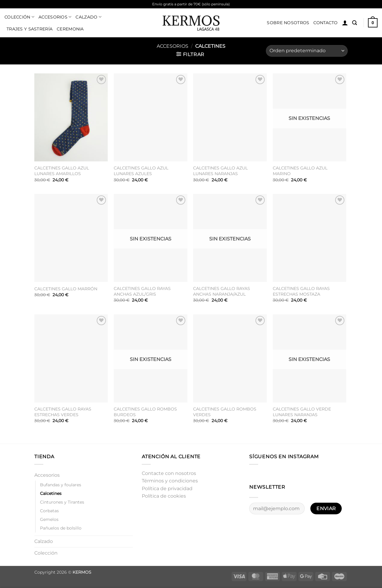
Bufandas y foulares (61, 485)
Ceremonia (70, 29)
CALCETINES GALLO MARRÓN (66, 289)
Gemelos (49, 519)
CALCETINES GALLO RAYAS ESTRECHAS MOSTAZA (301, 291)
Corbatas (49, 511)
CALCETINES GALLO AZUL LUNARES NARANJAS (220, 171)
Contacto (325, 23)
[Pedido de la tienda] (307, 51)
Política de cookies (164, 496)
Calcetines (51, 493)
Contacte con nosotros (169, 473)
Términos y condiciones (170, 481)
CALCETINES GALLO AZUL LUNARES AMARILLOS (62, 171)
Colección (19, 17)
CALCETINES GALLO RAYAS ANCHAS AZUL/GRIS (142, 291)
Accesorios (55, 17)
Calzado (88, 17)
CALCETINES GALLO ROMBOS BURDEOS (145, 412)
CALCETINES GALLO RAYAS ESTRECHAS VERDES (63, 412)
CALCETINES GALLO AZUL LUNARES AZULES (141, 171)
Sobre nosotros (288, 23)
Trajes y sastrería (30, 29)
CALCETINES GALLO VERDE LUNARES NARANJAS (302, 412)
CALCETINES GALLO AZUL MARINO (300, 171)
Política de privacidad (167, 489)
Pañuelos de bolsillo (61, 528)
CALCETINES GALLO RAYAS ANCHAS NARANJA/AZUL (222, 291)
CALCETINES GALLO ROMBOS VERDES (225, 412)
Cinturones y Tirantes (62, 502)
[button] (345, 23)
